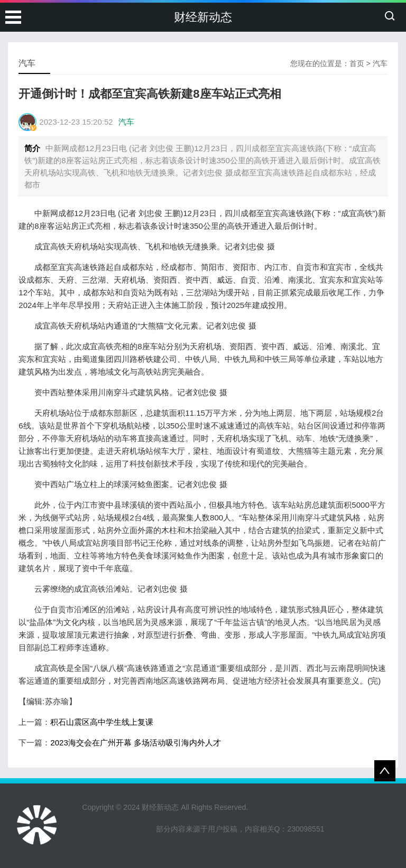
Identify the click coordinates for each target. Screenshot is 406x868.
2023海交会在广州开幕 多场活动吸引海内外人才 (136, 743)
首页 (357, 63)
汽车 (380, 63)
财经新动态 (203, 17)
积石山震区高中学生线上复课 (102, 722)
